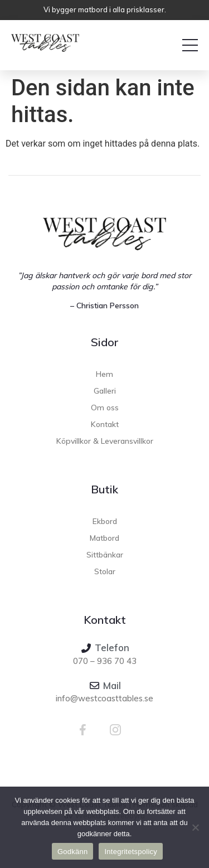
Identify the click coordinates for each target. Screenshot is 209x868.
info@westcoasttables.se (104, 698)
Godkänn (73, 852)
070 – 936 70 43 (105, 661)
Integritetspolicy (131, 852)
